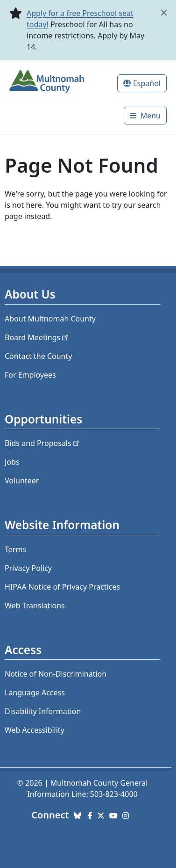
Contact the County (38, 356)
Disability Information (43, 711)
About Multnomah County (50, 319)
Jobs (12, 462)
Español (147, 83)
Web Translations (35, 605)
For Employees (30, 375)
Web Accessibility (35, 730)
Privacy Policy (28, 568)
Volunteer (22, 481)
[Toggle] (145, 116)
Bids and (43, 443)
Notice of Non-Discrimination (56, 674)
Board (37, 337)
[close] (164, 13)
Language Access (35, 693)
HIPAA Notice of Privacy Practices (62, 587)
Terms (15, 549)
